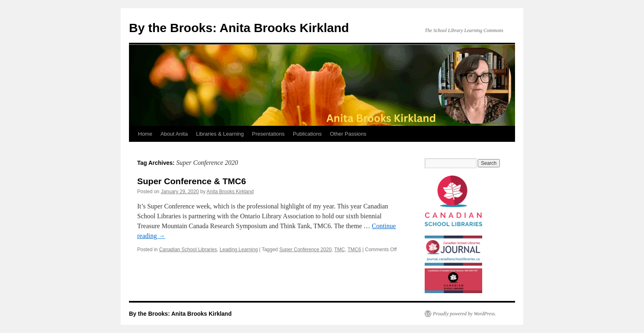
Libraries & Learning (220, 134)
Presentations (269, 134)
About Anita (174, 134)
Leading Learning (239, 250)
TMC (340, 250)
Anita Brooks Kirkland (230, 192)
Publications (307, 134)
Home (145, 134)
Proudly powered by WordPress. (465, 314)
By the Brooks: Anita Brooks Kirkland (239, 28)
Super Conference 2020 (305, 250)
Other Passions (348, 134)
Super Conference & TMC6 (192, 181)
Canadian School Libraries (188, 250)
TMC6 (354, 250)
